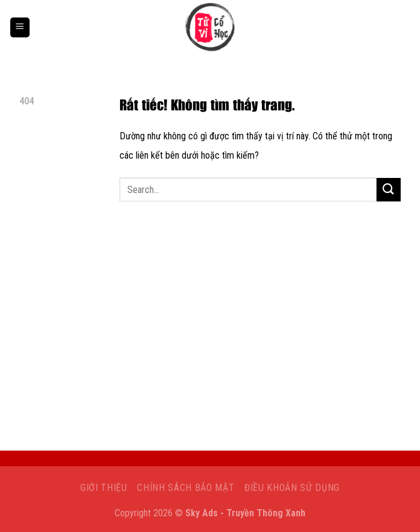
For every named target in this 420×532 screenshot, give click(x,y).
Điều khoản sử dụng (292, 488)
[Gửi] (389, 190)
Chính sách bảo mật (186, 488)
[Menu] (20, 27)
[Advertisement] (210, 329)
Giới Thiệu (104, 488)
